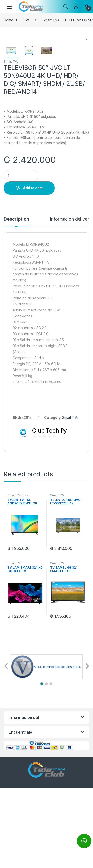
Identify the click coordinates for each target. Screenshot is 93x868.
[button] (42, 764)
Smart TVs (51, 20)
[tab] (16, 301)
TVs (26, 20)
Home (8, 20)
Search (66, 7)
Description (16, 299)
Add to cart (33, 268)
